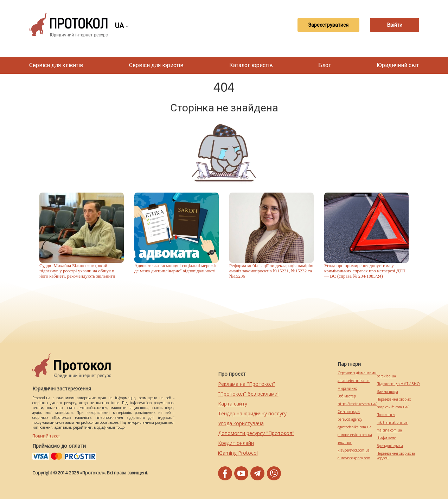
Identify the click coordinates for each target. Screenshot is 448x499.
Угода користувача (241, 423)
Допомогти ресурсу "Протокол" (256, 433)
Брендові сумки (390, 446)
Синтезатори (349, 412)
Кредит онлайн (236, 443)
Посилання (386, 415)
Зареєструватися (328, 25)
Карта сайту (233, 404)
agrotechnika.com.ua (354, 427)
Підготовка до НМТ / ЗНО (398, 384)
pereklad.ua (386, 376)
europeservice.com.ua (355, 435)
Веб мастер (347, 396)
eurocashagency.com (354, 458)
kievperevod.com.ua (354, 450)
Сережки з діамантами (357, 373)
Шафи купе (386, 438)
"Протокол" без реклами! (248, 394)
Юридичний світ (398, 65)
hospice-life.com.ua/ (393, 407)
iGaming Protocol (238, 453)
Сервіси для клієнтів (56, 65)
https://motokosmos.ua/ (357, 404)
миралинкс (347, 388)
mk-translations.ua (392, 423)
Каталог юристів (251, 65)
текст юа (345, 443)
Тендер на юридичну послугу (252, 413)
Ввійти (395, 25)
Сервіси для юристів (156, 65)
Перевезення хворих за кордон (396, 456)
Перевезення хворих (394, 399)
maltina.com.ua (389, 430)
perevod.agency (350, 419)
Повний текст (46, 436)
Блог (325, 65)
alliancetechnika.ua (354, 381)
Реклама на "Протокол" (247, 384)
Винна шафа (387, 392)
